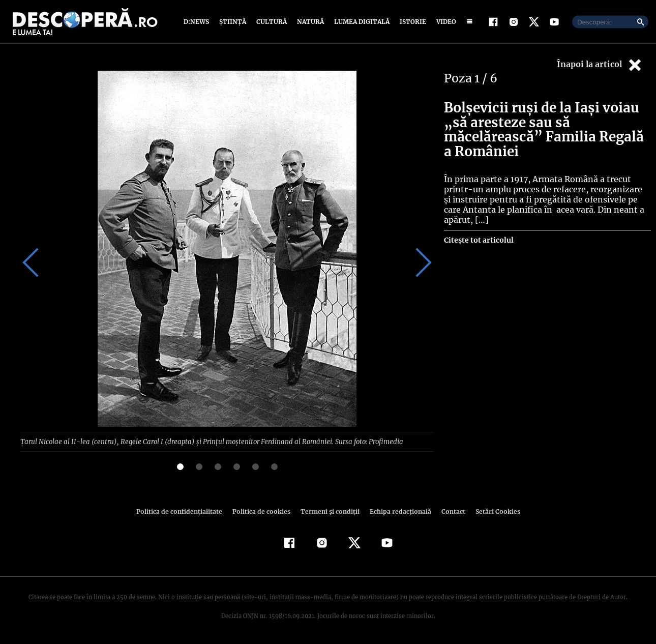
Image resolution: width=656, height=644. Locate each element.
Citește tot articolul (478, 240)
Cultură (271, 22)
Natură (309, 22)
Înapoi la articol (600, 65)
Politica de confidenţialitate (184, 511)
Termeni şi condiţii (329, 511)
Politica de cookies (262, 511)
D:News (198, 22)
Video (444, 22)
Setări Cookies (492, 511)
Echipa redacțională (397, 511)
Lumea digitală (360, 22)
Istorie (411, 22)
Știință (233, 22)
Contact (449, 511)
